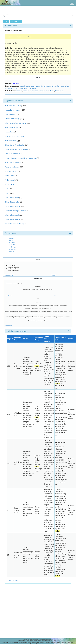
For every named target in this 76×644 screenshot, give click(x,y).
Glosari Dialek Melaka (12, 215)
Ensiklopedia (9, 184)
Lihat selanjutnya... (9, 275)
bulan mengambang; (30, 88)
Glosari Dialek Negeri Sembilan (16, 211)
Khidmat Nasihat (11, 171)
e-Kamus (12, 245)
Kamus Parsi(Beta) (11, 141)
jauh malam (65, 86)
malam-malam (36, 86)
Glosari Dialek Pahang (13, 219)
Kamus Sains (9, 132)
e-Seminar (13, 249)
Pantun (7, 193)
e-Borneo (13, 247)
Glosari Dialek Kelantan (13, 206)
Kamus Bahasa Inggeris (13, 110)
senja (28, 86)
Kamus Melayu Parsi (12, 128)
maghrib (23, 86)
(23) (55, 296)
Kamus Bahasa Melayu (13, 106)
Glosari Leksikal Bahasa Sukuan (16, 123)
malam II (20, 37)
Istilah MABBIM (10, 114)
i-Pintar (12, 251)
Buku (7, 189)
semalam (19, 91)
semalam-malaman (39, 91)
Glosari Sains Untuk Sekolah (15, 145)
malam (28, 37)
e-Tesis (12, 240)
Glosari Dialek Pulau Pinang (15, 224)
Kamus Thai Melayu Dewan (14, 136)
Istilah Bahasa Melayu (13, 119)
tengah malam (46, 86)
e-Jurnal (12, 243)
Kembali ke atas (12, 581)
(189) (54, 275)
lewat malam (10, 88)
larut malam (56, 86)
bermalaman (50, 91)
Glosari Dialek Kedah (12, 202)
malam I (10, 37)
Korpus (12, 238)
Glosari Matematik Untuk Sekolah (16, 149)
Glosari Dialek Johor (12, 198)
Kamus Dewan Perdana (13, 163)
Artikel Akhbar (10, 176)
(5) (56, 326)
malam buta (19, 88)
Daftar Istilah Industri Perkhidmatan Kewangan (21, 158)
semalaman (27, 91)
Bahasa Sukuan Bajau (13, 154)
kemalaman (59, 91)
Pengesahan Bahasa (12, 167)
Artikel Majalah (10, 180)
